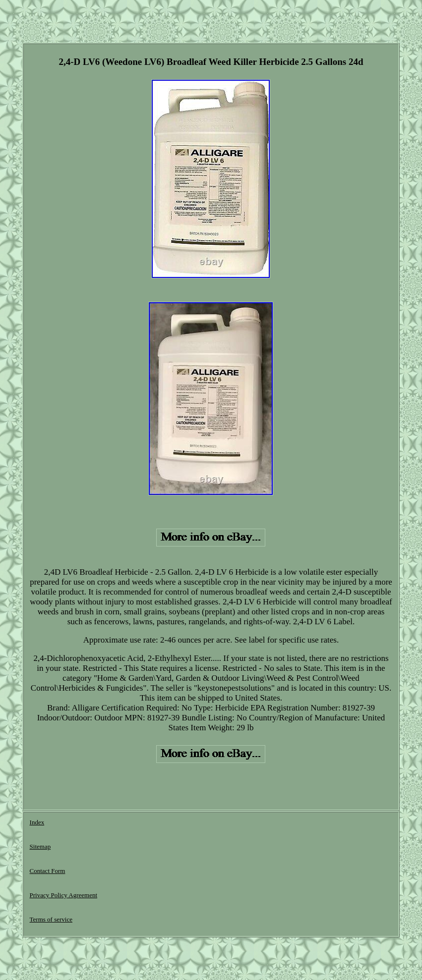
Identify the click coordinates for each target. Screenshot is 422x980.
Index (37, 822)
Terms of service (51, 919)
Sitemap (40, 846)
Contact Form (48, 871)
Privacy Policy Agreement (63, 895)
